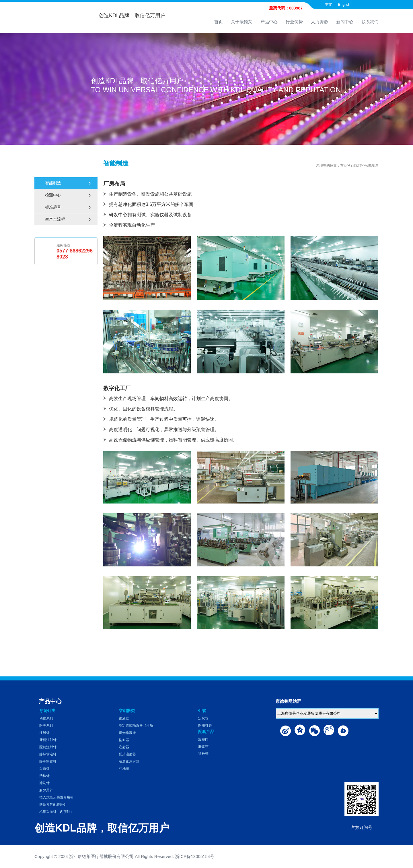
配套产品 (206, 732)
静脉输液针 (48, 754)
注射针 (44, 733)
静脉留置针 (48, 761)
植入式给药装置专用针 (57, 797)
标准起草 (68, 207)
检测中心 (68, 195)
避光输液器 (127, 733)
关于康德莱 (242, 22)
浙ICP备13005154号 (195, 856)
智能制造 (68, 183)
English (344, 4)
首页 (219, 22)
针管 (202, 711)
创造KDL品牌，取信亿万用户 (132, 16)
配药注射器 (127, 754)
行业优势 (294, 22)
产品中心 (269, 22)
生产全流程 (68, 219)
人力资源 (320, 22)
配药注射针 (48, 747)
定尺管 (203, 718)
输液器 (124, 718)
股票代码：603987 (286, 8)
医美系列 (46, 726)
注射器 (124, 747)
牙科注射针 (48, 740)
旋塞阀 (203, 739)
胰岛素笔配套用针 (53, 805)
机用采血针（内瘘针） (57, 812)
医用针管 (205, 726)
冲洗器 (124, 769)
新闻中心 (345, 22)
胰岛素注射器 (129, 761)
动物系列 (46, 718)
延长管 (203, 754)
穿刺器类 (127, 711)
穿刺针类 (47, 711)
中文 (328, 4)
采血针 (44, 769)
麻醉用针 (46, 790)
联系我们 (370, 22)
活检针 (44, 776)
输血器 (124, 740)
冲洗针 (44, 783)
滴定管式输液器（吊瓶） (138, 726)
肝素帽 (203, 747)
